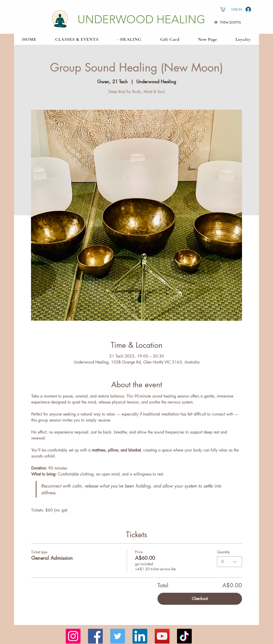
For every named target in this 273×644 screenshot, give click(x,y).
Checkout (200, 599)
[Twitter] (118, 636)
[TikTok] (184, 636)
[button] (225, 9)
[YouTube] (162, 636)
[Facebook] (95, 636)
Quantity (223, 552)
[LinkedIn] (140, 636)
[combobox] (229, 562)
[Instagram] (73, 636)
